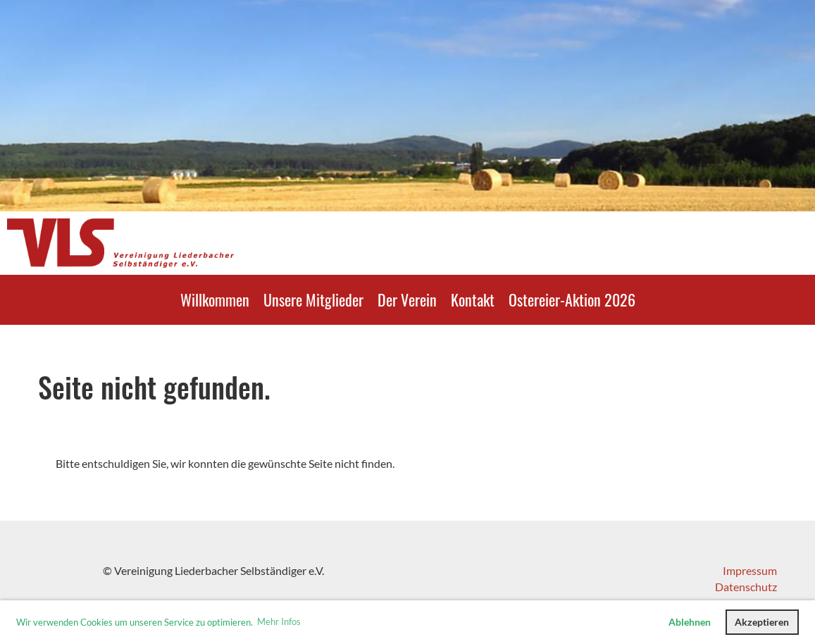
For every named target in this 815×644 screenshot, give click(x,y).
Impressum (750, 570)
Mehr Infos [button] (279, 621)
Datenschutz (746, 587)
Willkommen (215, 299)
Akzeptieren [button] (762, 622)
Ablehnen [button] (690, 622)
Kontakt (473, 299)
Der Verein (407, 299)
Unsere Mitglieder (313, 299)
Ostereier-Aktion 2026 (572, 299)
